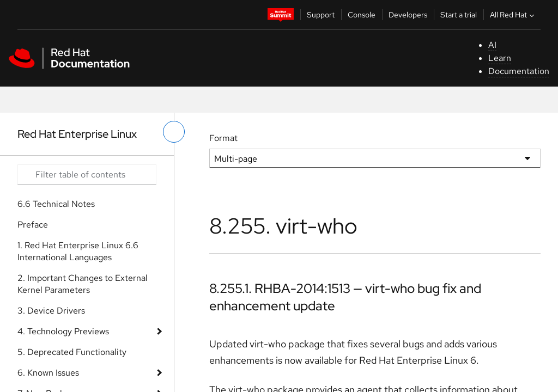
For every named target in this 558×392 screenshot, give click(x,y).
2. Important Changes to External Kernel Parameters (83, 284)
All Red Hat (513, 15)
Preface (33, 225)
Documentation (519, 71)
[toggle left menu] (174, 132)
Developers (408, 15)
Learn (500, 58)
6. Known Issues (48, 373)
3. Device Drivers (51, 311)
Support (321, 15)
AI (492, 45)
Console (362, 15)
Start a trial (459, 15)
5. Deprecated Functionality (72, 352)
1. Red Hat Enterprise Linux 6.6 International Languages (78, 251)
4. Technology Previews (63, 331)
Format (223, 138)
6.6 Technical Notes (56, 204)
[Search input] (87, 175)
